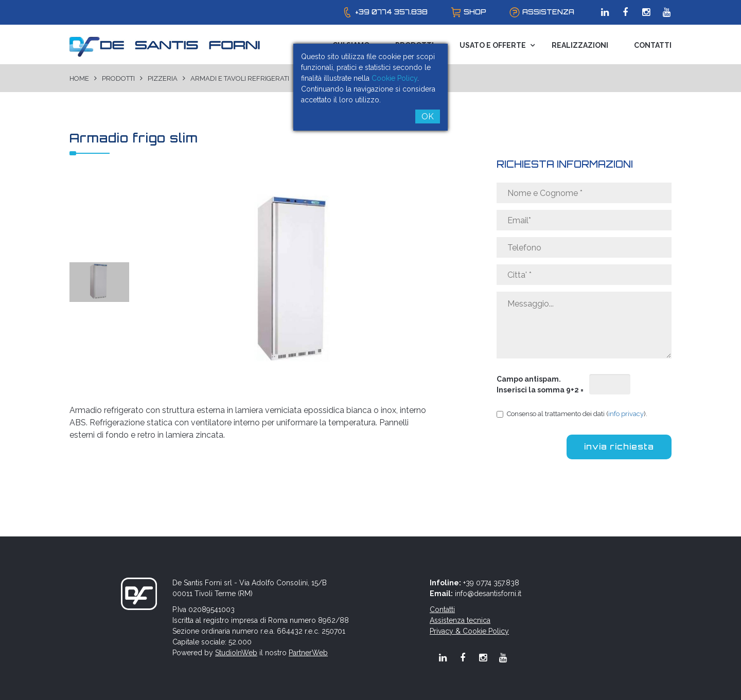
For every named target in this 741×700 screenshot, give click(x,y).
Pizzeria (163, 78)
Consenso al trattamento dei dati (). (572, 414)
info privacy (626, 414)
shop (475, 12)
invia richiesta (619, 447)
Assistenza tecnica (460, 620)
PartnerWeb (308, 653)
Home (79, 78)
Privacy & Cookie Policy (469, 631)
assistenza (548, 12)
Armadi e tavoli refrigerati (240, 78)
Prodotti (118, 78)
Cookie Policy (394, 78)
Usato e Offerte (493, 45)
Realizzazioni (580, 45)
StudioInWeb (236, 653)
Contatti (653, 45)
